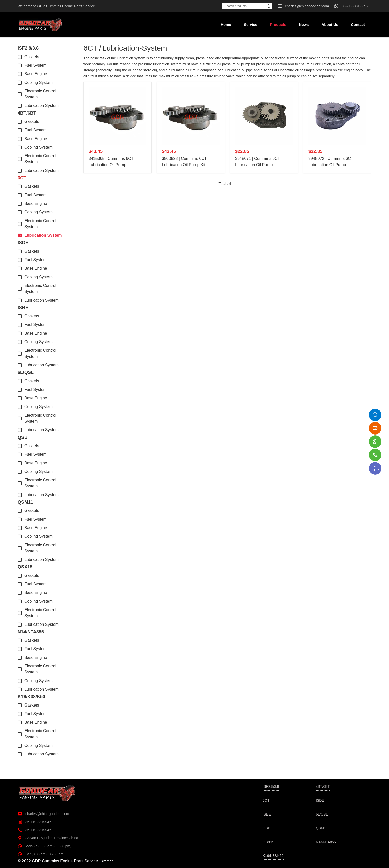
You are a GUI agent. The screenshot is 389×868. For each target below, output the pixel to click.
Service (250, 25)
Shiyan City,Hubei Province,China (48, 838)
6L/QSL (26, 372)
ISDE (23, 243)
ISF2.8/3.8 (28, 48)
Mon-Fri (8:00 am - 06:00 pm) (45, 846)
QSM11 (25, 502)
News (304, 25)
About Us (330, 25)
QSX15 (25, 567)
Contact (358, 25)
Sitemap (107, 861)
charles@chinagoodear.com (43, 814)
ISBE (23, 308)
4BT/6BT (27, 113)
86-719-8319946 (34, 822)
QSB (23, 437)
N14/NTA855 (31, 632)
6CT (22, 178)
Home (226, 25)
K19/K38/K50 (31, 697)
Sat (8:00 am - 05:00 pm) (41, 854)
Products (278, 25)
